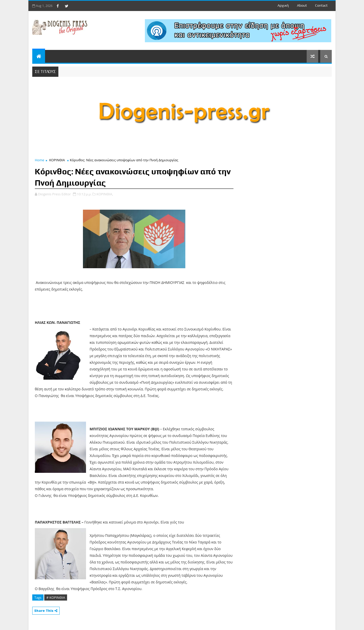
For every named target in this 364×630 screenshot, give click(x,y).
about (302, 5)
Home (40, 160)
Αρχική (283, 5)
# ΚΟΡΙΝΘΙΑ (56, 597)
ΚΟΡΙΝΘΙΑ (57, 160)
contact (321, 5)
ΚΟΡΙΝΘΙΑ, (105, 194)
